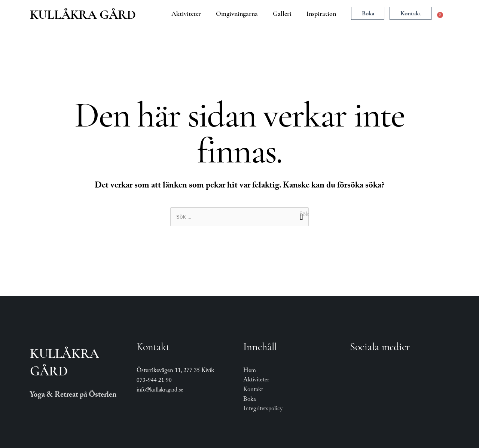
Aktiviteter (186, 13)
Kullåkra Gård (83, 15)
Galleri (282, 13)
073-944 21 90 (154, 381)
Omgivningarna (237, 13)
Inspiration (321, 13)
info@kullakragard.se (160, 391)
